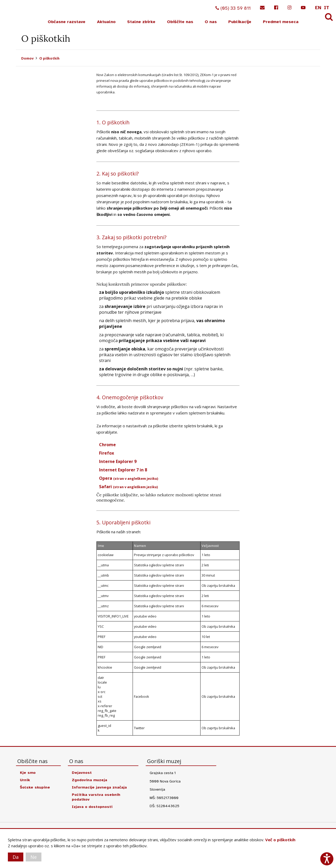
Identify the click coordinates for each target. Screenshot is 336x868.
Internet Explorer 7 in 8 (123, 470)
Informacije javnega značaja (99, 787)
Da (16, 857)
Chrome (107, 445)
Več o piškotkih (280, 840)
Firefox (107, 453)
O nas (211, 22)
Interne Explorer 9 (118, 461)
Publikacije (240, 22)
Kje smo (28, 773)
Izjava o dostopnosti (92, 807)
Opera (129, 478)
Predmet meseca (281, 22)
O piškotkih (49, 58)
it (327, 8)
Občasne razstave (67, 22)
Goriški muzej (23, 13)
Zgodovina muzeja (90, 780)
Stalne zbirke (141, 22)
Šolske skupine (35, 787)
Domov (27, 58)
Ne (34, 857)
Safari (128, 487)
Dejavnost (82, 773)
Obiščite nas (180, 22)
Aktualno (106, 22)
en (318, 8)
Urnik (25, 780)
